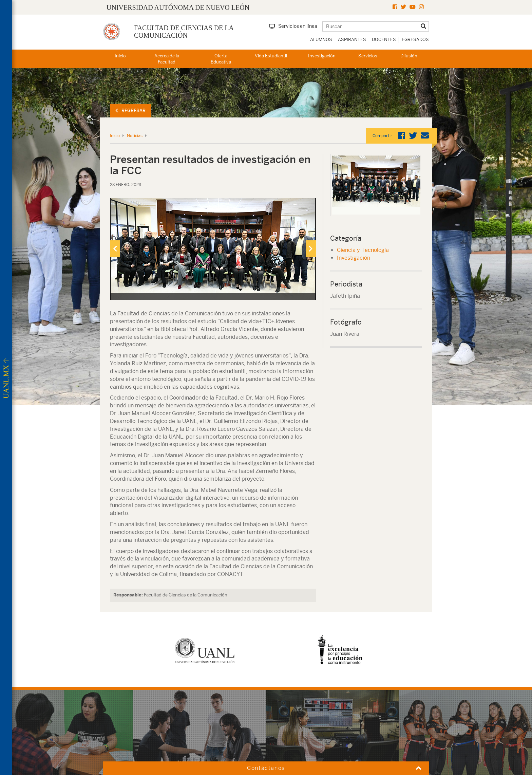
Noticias (135, 136)
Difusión (409, 56)
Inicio (120, 56)
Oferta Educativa (221, 59)
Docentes (384, 40)
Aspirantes (352, 40)
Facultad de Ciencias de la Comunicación (184, 32)
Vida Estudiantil (271, 56)
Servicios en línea (293, 26)
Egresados (415, 40)
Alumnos (321, 40)
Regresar (130, 110)
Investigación (322, 56)
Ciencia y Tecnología (363, 250)
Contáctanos (266, 768)
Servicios (368, 56)
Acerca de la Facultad (167, 59)
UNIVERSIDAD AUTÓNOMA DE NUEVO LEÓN (178, 7)
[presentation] (115, 249)
